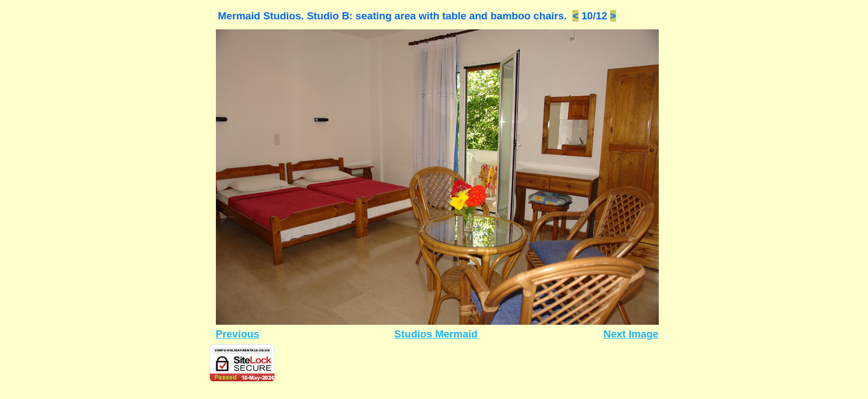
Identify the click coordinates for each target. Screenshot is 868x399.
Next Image (631, 334)
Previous (238, 334)
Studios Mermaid (436, 334)
